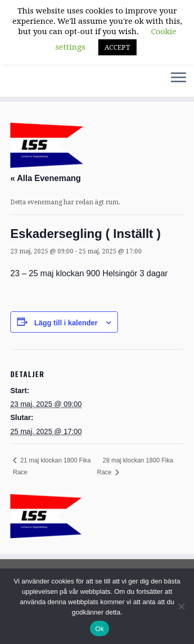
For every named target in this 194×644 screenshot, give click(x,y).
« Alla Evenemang (46, 178)
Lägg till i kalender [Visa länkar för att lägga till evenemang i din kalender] (66, 323)
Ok (100, 629)
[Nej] (181, 606)
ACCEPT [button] (117, 47)
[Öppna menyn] (178, 78)
